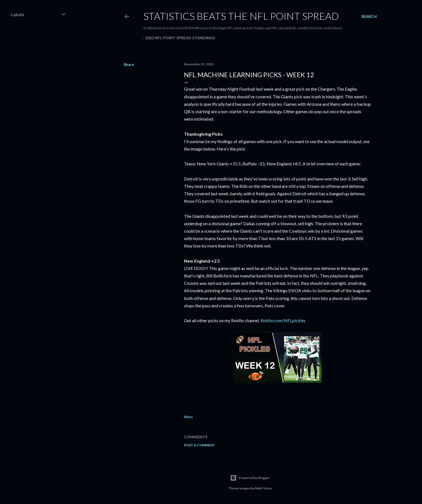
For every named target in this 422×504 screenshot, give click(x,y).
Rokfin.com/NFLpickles (283, 320)
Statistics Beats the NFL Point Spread (241, 16)
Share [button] (129, 64)
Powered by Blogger (250, 478)
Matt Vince (263, 488)
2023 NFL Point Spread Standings (180, 38)
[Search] (369, 16)
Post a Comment (199, 445)
